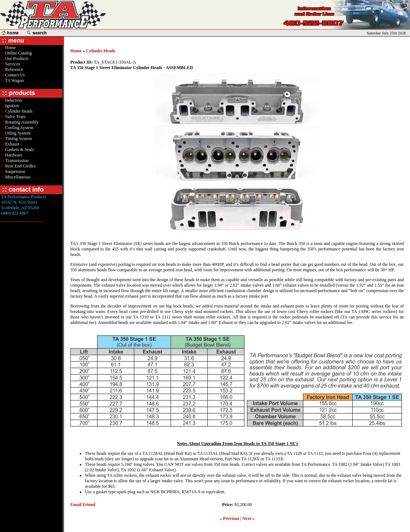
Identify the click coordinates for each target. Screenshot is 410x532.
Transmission (16, 161)
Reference (14, 69)
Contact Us (14, 75)
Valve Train (15, 117)
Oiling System (17, 133)
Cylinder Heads (18, 111)
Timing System (18, 139)
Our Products (16, 59)
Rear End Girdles (20, 166)
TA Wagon (14, 80)
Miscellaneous (18, 177)
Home (10, 48)
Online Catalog (18, 53)
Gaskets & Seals (19, 150)
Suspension (15, 171)
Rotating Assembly (21, 122)
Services (12, 64)
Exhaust (12, 144)
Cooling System (19, 128)
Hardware (13, 155)
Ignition (12, 106)
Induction (13, 100)
